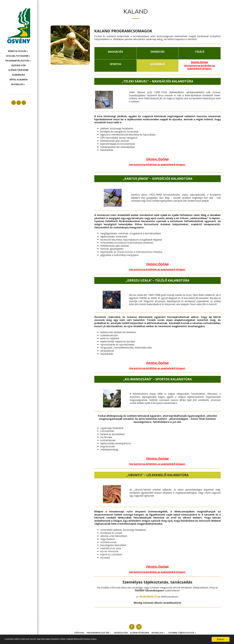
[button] (19, 51)
